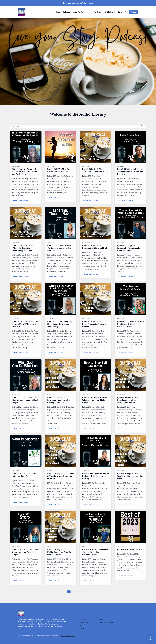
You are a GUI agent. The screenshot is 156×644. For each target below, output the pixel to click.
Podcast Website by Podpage (69, 636)
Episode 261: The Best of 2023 (130, 550)
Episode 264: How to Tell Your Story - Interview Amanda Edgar (25, 552)
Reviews (97, 12)
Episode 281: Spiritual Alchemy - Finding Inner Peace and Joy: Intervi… (130, 172)
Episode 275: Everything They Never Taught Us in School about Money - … (60, 324)
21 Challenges (110, 12)
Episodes (66, 12)
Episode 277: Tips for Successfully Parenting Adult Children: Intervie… (129, 248)
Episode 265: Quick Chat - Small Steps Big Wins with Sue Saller (130, 476)
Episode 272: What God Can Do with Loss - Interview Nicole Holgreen (25, 400)
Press (120, 12)
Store (89, 12)
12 (80, 591)
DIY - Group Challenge (107, 622)
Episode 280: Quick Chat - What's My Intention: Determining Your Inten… (23, 248)
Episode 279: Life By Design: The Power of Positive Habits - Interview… (60, 248)
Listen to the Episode (20, 200)
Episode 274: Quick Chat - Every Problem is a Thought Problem (94, 324)
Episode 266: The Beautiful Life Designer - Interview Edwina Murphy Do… (95, 476)
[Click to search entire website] (126, 12)
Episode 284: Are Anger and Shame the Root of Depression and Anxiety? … (25, 172)
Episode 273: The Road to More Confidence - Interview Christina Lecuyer (130, 324)
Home (58, 12)
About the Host (79, 12)
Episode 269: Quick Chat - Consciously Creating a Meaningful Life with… (128, 400)
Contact (134, 12)
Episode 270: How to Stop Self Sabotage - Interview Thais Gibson (95, 400)
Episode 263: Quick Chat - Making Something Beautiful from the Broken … (59, 552)
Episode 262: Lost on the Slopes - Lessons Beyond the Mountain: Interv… (95, 552)
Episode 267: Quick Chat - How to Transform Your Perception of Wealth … (61, 476)
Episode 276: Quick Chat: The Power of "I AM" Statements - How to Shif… (25, 324)
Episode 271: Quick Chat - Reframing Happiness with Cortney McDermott (58, 400)
